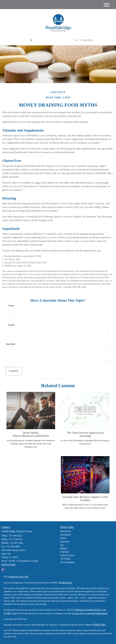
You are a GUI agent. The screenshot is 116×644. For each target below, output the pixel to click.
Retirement (66, 531)
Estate (63, 538)
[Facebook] (31, 40)
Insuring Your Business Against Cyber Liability (85, 498)
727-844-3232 (84, 40)
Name (11, 306)
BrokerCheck (66, 583)
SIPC (103, 625)
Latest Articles (67, 555)
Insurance (65, 542)
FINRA (97, 625)
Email (11, 325)
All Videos (65, 559)
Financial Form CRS (18, 577)
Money (64, 548)
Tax (62, 545)
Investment (66, 535)
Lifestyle (65, 552)
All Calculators (68, 562)
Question (10, 344)
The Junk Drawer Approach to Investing (85, 434)
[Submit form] (14, 371)
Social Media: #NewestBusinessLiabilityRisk (31, 434)
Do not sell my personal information (90, 613)
